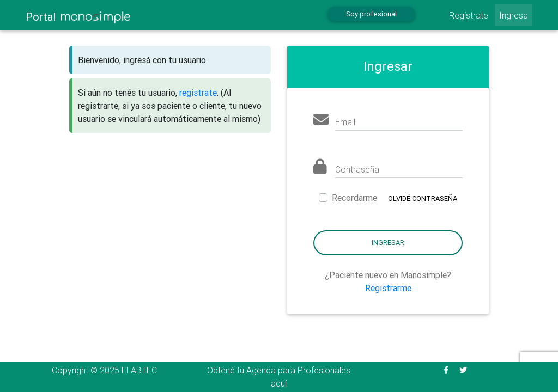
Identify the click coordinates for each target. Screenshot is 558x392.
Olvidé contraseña (423, 198)
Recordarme (354, 198)
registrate (198, 93)
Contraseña (357, 169)
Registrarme (388, 288)
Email (345, 122)
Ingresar (388, 243)
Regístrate (469, 15)
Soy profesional (371, 14)
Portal (78, 17)
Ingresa (514, 15)
